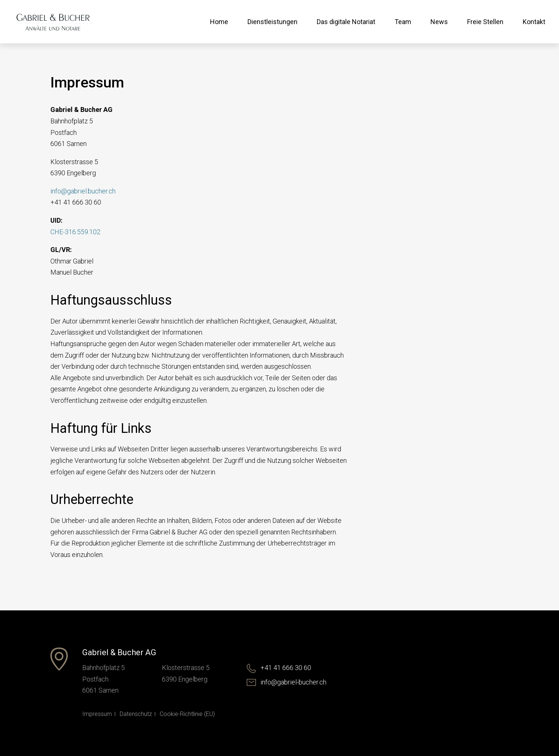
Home (219, 22)
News (439, 22)
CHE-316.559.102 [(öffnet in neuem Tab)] (75, 232)
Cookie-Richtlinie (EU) (187, 714)
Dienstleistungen (272, 22)
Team (403, 22)
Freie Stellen (485, 22)
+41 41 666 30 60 (279, 668)
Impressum (97, 714)
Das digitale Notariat (346, 22)
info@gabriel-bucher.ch (287, 682)
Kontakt (534, 22)
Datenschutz (136, 714)
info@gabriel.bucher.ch (83, 191)
